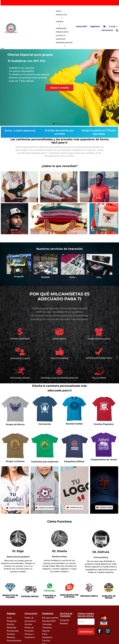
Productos (12, 621)
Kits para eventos (50, 618)
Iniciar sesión (81, 26)
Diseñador (12, 628)
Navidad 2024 (49, 621)
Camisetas (47, 624)
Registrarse (95, 26)
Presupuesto (13, 631)
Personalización (14, 641)
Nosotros (11, 637)
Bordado (64, 623)
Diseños (10, 624)
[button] (104, 26)
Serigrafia (64, 620)
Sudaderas (47, 637)
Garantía (28, 624)
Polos (45, 634)
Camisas (46, 641)
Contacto (11, 634)
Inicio (9, 618)
